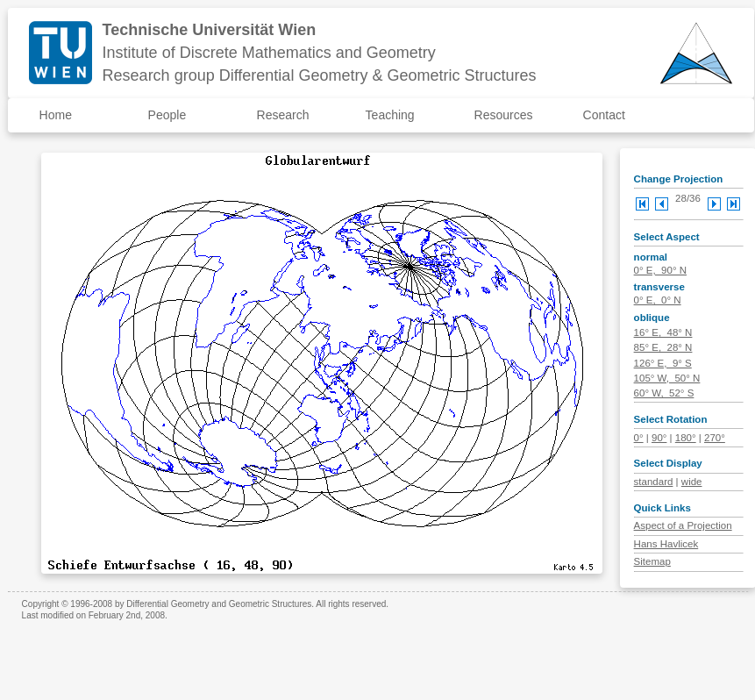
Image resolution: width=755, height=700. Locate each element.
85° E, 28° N (663, 347)
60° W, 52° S (664, 393)
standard (654, 482)
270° (715, 438)
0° (639, 438)
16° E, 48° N (663, 332)
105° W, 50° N (667, 378)
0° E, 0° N (658, 300)
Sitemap (652, 561)
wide (692, 482)
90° (659, 438)
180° (686, 438)
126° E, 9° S (663, 363)
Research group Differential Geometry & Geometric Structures (320, 75)
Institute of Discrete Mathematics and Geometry (269, 53)
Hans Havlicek (666, 544)
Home (56, 115)
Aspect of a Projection (683, 525)
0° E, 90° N (660, 270)
